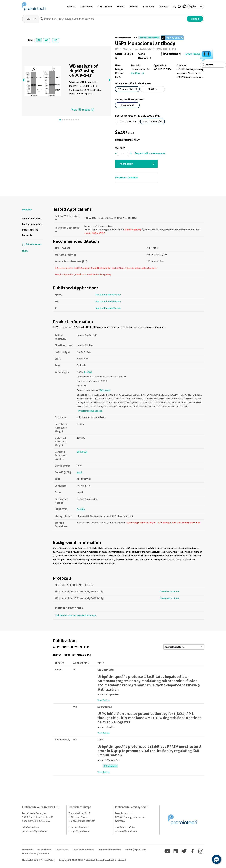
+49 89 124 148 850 (125, 827)
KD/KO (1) (67, 647)
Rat (74, 655)
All (39, 40)
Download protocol (170, 591)
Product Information (32, 224)
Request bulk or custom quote (150, 153)
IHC (55, 40)
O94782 (81, 509)
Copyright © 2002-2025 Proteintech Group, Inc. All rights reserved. (93, 860)
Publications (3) (30, 230)
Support (121, 7)
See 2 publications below (108, 301)
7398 (79, 472)
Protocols (27, 235)
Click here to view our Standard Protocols (75, 615)
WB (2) (78, 647)
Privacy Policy (44, 850)
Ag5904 (88, 372)
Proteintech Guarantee (127, 178)
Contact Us (27, 850)
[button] (217, 859)
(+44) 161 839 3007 (79, 827)
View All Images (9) (83, 110)
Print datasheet (32, 244)
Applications (86, 7)
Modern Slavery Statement (35, 853)
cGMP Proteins (105, 7)
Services (134, 7)
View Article (104, 700)
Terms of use (62, 850)
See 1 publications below (108, 295)
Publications (171, 54)
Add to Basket (126, 164)
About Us (164, 7)
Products (71, 7)
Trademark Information (110, 850)
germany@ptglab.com (126, 831)
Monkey (81, 655)
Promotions (149, 7)
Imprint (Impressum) (135, 850)
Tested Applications (32, 219)
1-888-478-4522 (30, 827)
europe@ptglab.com (79, 831)
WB (47, 40)
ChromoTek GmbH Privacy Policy (38, 860)
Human (57, 655)
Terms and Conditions (83, 850)
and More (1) (137, 73)
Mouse (66, 655)
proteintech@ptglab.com (35, 831)
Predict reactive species (90, 411)
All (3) (57, 647)
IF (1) (86, 647)
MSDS (25, 251)
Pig (89, 655)
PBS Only (152, 89)
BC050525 (105, 390)
